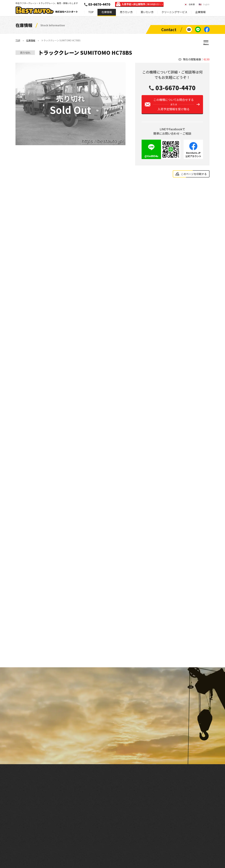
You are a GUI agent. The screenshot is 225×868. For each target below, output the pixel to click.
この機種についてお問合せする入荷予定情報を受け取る (174, 104)
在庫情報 (107, 12)
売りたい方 (126, 12)
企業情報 (200, 12)
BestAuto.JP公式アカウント (193, 154)
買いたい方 (147, 12)
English (206, 4)
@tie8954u (151, 156)
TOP (91, 12)
